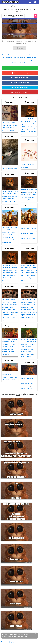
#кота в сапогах (23, 55)
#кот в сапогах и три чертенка (20, 60)
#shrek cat (24, 131)
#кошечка (10, 166)
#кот (16, 169)
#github (4, 191)
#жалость (11, 191)
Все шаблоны (7, 6)
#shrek (14, 232)
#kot (16, 191)
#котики (14, 55)
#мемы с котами (12, 125)
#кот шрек (30, 354)
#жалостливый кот (27, 349)
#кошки (11, 169)
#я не (23, 339)
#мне (27, 339)
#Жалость (12, 201)
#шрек (35, 124)
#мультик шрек (27, 342)
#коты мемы (6, 123)
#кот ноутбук (6, 55)
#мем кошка (10, 130)
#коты (4, 166)
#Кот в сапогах (22, 62)
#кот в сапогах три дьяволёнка (13, 57)
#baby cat (28, 121)
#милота (24, 165)
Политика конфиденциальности (10, 642)
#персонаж (25, 167)
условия (26, 636)
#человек (31, 165)
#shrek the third (26, 119)
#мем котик (33, 55)
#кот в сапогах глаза (8, 380)
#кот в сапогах (13, 196)
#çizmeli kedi (6, 235)
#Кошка (10, 375)
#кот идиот (5, 300)
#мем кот (24, 352)
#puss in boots (7, 194)
